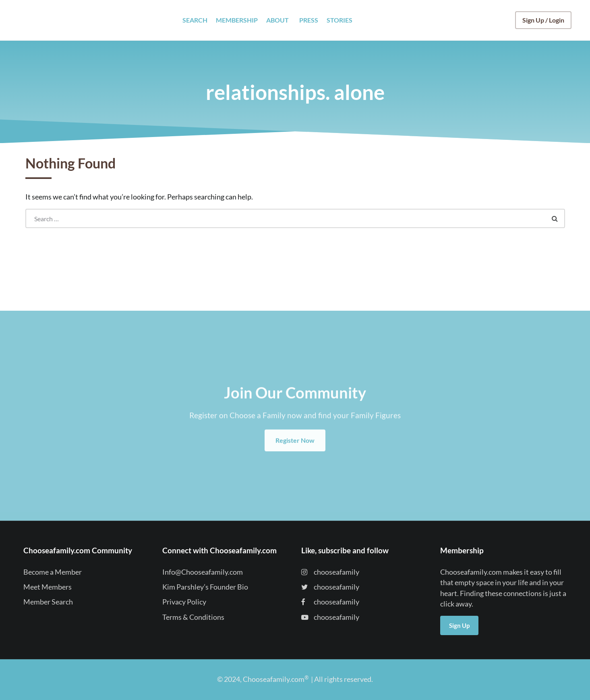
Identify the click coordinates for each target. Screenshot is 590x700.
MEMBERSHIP (237, 20)
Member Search (48, 602)
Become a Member (53, 572)
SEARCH (195, 20)
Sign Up (459, 625)
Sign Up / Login (543, 20)
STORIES (340, 20)
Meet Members (48, 587)
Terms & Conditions (193, 617)
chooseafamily (330, 572)
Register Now (295, 449)
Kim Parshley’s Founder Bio (205, 587)
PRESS (309, 20)
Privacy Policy (184, 602)
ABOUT (277, 20)
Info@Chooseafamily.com (203, 572)
